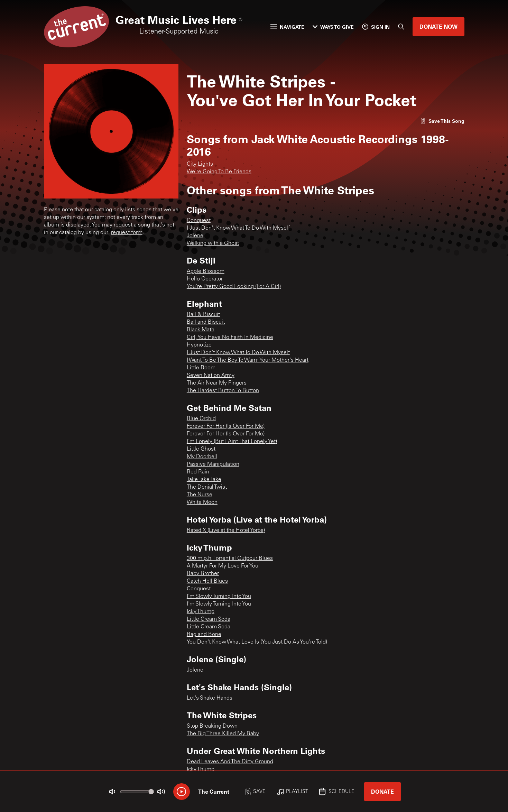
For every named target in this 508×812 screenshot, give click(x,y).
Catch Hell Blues (207, 581)
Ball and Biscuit (206, 322)
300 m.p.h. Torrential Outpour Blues (230, 559)
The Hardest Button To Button (223, 391)
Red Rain (198, 472)
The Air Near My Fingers (217, 383)
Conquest (199, 221)
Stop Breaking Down (212, 726)
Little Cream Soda (209, 619)
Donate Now (438, 26)
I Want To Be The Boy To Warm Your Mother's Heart (248, 360)
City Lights (200, 164)
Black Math (201, 330)
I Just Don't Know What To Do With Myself (238, 228)
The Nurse (200, 495)
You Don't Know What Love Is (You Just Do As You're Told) (257, 642)
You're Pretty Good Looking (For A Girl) (234, 287)
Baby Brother (203, 574)
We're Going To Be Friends (219, 172)
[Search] (401, 27)
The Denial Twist (207, 487)
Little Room (201, 368)
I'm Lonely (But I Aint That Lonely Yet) (232, 442)
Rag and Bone (204, 635)
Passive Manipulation (213, 464)
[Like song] (442, 121)
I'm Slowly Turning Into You (219, 597)
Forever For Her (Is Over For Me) (226, 426)
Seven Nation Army (211, 376)
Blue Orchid (201, 419)
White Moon (202, 502)
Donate (382, 791)
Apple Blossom (206, 271)
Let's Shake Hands (210, 698)
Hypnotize (199, 345)
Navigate (287, 27)
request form (127, 233)
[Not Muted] (112, 792)
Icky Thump (201, 612)
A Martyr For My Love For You (223, 566)
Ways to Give (333, 27)
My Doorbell (202, 457)
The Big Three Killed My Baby (223, 734)
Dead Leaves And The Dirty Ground (230, 762)
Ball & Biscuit (203, 315)
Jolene (195, 236)
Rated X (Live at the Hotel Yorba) (226, 530)
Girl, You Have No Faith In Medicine (230, 338)
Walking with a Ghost (213, 243)
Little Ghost (201, 449)
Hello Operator (205, 279)
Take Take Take (204, 480)
